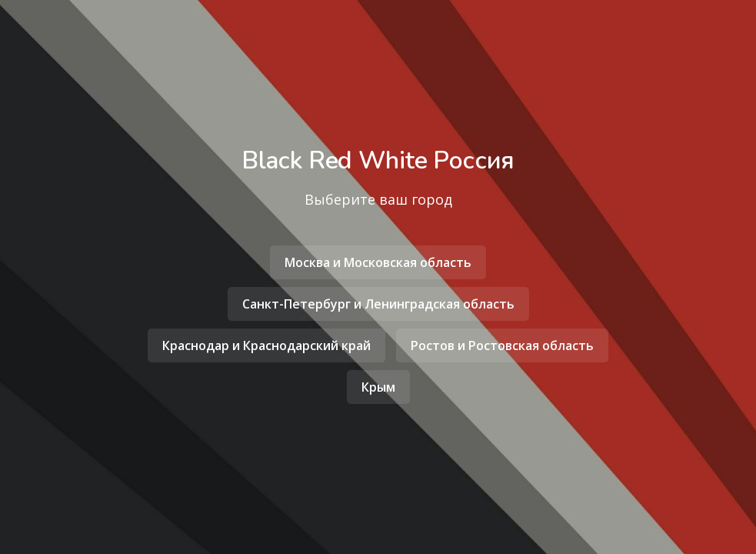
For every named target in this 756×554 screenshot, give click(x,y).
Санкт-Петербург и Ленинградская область (378, 304)
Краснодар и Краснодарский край (266, 345)
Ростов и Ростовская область (502, 345)
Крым (378, 387)
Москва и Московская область (378, 262)
